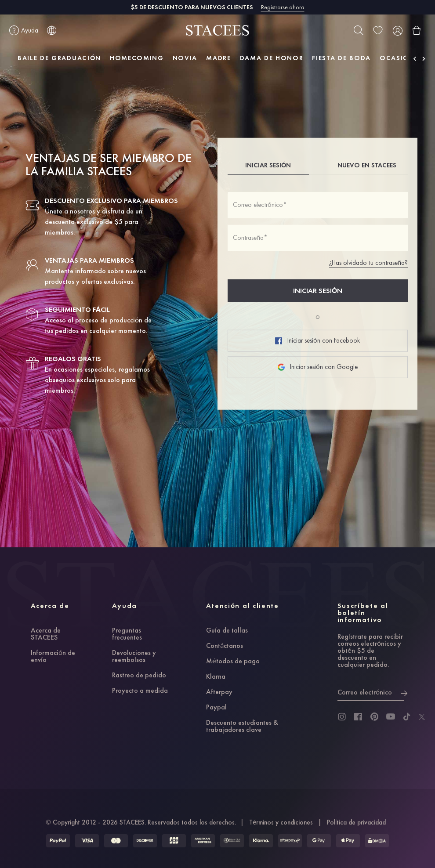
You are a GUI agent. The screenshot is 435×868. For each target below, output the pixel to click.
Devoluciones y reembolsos (134, 657)
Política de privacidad (356, 822)
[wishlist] (378, 30)
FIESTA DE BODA (341, 58)
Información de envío (53, 657)
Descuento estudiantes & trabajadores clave (242, 727)
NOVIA (185, 58)
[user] (397, 30)
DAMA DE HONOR (272, 58)
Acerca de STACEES (46, 634)
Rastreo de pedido (139, 676)
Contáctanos (225, 646)
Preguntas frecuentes (127, 634)
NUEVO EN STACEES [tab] (367, 165)
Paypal (216, 708)
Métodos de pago (233, 662)
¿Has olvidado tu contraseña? (368, 263)
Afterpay (219, 692)
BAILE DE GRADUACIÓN (59, 58)
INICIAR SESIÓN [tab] (268, 165)
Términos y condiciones (281, 822)
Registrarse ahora (283, 7)
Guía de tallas (227, 631)
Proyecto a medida (140, 691)
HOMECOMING (137, 58)
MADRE (218, 58)
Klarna (216, 677)
